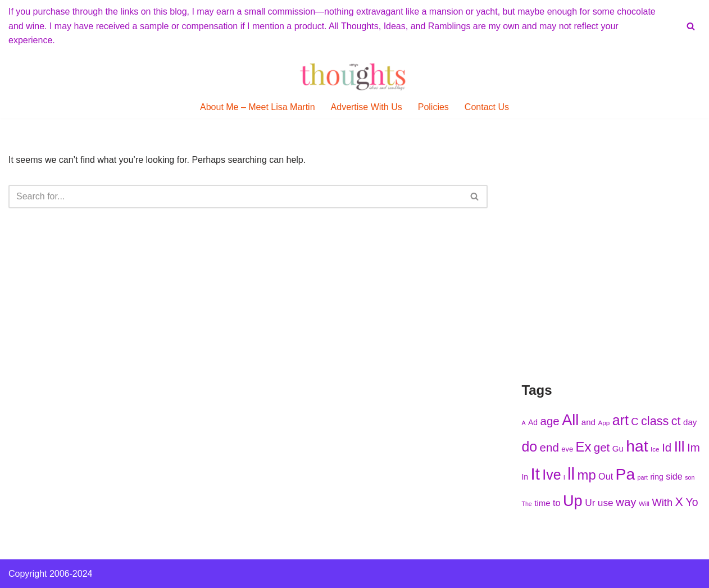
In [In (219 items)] (525, 477)
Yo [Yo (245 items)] (692, 502)
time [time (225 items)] (542, 503)
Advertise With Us (367, 107)
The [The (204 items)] (526, 504)
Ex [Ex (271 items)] (584, 447)
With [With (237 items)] (662, 502)
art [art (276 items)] (621, 420)
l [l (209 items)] (564, 477)
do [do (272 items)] (529, 446)
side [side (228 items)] (674, 476)
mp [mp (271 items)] (587, 475)
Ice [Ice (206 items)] (655, 449)
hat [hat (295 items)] (637, 446)
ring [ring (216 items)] (656, 477)
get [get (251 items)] (602, 447)
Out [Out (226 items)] (606, 476)
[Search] (691, 26)
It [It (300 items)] (535, 474)
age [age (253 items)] (549, 421)
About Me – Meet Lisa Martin (258, 107)
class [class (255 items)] (655, 421)
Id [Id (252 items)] (667, 447)
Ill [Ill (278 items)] (680, 446)
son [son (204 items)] (690, 477)
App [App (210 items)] (604, 423)
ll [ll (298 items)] (571, 474)
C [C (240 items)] (635, 421)
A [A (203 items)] (523, 423)
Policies (433, 107)
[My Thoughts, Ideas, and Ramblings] (354, 76)
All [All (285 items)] (570, 420)
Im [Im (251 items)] (694, 447)
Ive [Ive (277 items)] (551, 475)
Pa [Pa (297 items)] (626, 474)
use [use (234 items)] (606, 503)
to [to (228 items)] (556, 503)
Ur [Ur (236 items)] (590, 503)
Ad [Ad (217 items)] (533, 422)
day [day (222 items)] (690, 422)
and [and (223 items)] (588, 422)
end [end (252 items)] (549, 447)
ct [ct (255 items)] (676, 421)
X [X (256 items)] (679, 502)
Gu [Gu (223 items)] (618, 448)
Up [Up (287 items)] (573, 501)
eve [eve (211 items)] (567, 449)
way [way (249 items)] (626, 502)
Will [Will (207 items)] (644, 503)
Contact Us (487, 107)
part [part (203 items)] (643, 477)
